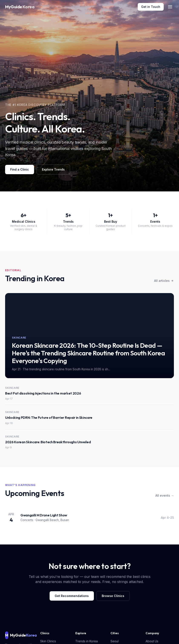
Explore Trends (53, 169)
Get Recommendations (72, 596)
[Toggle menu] (170, 7)
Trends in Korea (87, 641)
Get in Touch (151, 7)
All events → (165, 495)
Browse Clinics (113, 596)
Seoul (115, 641)
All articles (164, 281)
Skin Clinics (48, 641)
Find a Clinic (20, 169)
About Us (152, 641)
